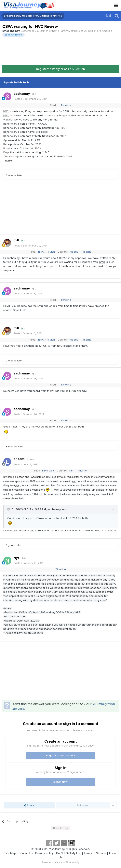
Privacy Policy (44, 853)
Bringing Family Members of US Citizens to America (81, 31)
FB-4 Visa (48, 470)
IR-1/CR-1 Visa (46, 252)
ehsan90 (21, 459)
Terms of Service (95, 853)
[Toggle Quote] (9, 509)
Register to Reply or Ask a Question (61, 69)
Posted (31, 99)
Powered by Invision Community (60, 862)
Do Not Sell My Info (69, 853)
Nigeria (74, 252)
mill (16, 240)
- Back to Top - (61, 828)
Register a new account (61, 755)
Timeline (66, 105)
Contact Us (26, 853)
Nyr (16, 558)
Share (29, 805)
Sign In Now (60, 782)
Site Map (10, 853)
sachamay (13, 31)
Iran (71, 470)
